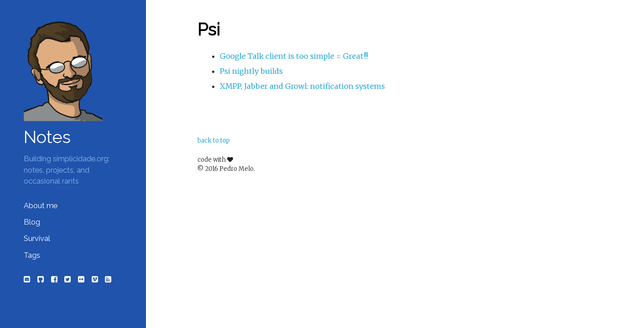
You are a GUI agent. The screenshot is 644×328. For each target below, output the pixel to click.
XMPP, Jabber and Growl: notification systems (302, 86)
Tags (32, 255)
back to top (214, 141)
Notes (47, 137)
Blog (32, 222)
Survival (37, 238)
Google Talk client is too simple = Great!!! (294, 56)
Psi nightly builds (251, 71)
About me (41, 206)
